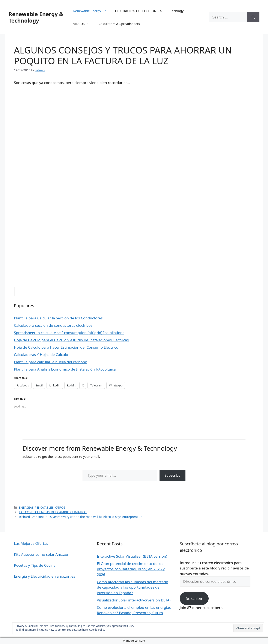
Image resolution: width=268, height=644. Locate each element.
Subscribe (172, 475)
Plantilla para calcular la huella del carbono (50, 362)
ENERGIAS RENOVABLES (36, 507)
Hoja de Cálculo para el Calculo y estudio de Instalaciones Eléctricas (71, 340)
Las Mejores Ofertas (31, 543)
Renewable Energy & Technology (36, 17)
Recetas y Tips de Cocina (35, 565)
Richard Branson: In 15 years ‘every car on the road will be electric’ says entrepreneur (80, 517)
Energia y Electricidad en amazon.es (44, 576)
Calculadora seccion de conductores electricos (53, 325)
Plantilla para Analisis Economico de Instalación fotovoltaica (65, 369)
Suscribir (194, 598)
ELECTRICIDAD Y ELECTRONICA (138, 11)
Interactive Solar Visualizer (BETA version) (132, 556)
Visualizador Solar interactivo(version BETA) (134, 600)
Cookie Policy (97, 630)
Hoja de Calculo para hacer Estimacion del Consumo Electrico (66, 347)
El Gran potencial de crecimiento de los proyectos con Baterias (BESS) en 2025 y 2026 (131, 569)
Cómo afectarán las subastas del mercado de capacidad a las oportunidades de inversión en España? (133, 587)
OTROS (60, 507)
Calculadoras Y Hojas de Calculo (41, 355)
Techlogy (177, 11)
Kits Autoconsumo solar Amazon (42, 554)
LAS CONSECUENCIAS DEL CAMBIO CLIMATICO (53, 512)
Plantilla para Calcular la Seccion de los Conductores (58, 318)
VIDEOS (84, 24)
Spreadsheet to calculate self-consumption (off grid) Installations (69, 333)
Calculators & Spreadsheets (119, 24)
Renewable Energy (92, 11)
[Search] (253, 17)
